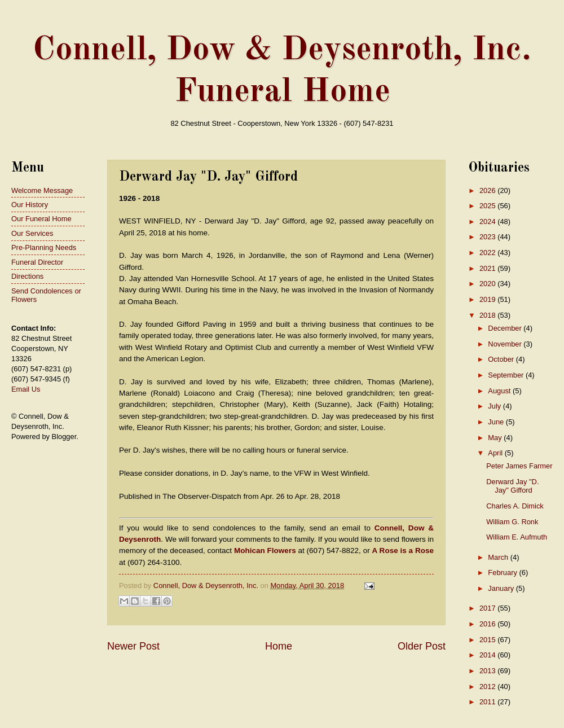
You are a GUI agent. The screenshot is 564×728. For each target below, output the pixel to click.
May (496, 438)
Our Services (32, 233)
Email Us (26, 389)
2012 (488, 687)
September (507, 375)
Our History (30, 205)
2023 (488, 237)
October (502, 359)
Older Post (422, 646)
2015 (488, 640)
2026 (488, 190)
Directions (27, 276)
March (499, 557)
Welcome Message (42, 190)
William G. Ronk (512, 522)
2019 (488, 299)
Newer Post (133, 646)
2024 (488, 222)
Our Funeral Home (41, 219)
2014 (488, 655)
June (497, 422)
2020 (488, 284)
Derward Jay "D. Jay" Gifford (512, 486)
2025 (488, 206)
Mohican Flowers (265, 551)
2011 (488, 702)
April (496, 453)
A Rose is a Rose (403, 551)
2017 (488, 608)
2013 (488, 671)
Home (279, 646)
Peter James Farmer (519, 466)
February (503, 573)
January (502, 588)
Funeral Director (37, 262)
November (506, 344)
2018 (488, 315)
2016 (488, 624)
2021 (488, 268)
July (495, 406)
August (500, 391)
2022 (488, 253)
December (506, 328)
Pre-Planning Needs (44, 247)
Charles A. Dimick (515, 506)
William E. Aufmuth (517, 537)
